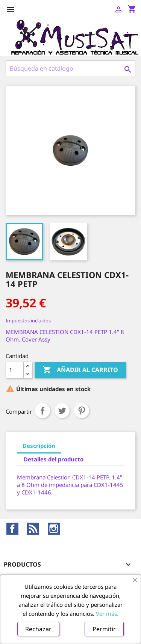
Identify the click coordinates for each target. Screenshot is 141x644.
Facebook (12, 529)
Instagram (54, 529)
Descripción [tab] (39, 446)
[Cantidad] (15, 370)
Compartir (42, 411)
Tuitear (62, 411)
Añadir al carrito (80, 370)
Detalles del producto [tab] (54, 459)
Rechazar (38, 629)
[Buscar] (70, 68)
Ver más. (107, 614)
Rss (33, 529)
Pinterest (82, 411)
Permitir (104, 629)
